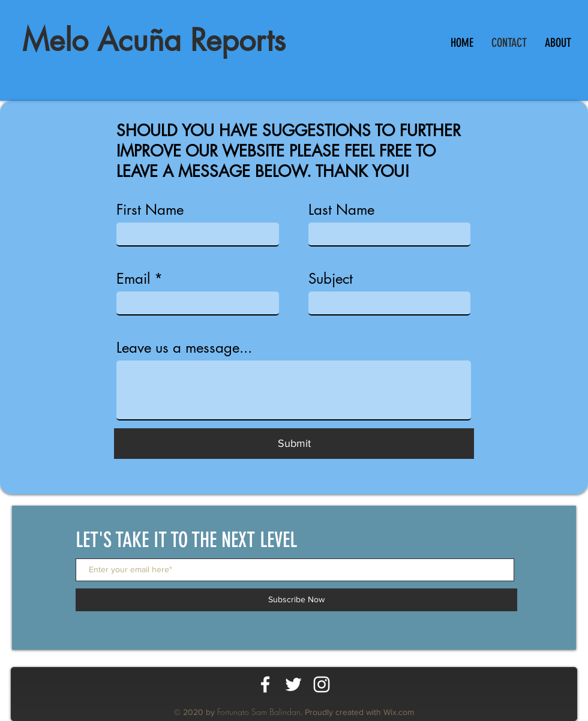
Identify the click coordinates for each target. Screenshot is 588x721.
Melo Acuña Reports (154, 40)
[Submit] (294, 444)
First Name (150, 210)
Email (133, 279)
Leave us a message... (184, 348)
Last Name (341, 210)
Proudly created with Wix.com (359, 712)
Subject (331, 279)
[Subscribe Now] (296, 600)
